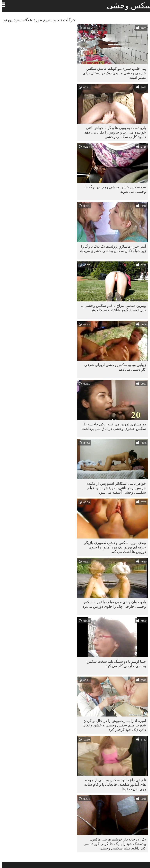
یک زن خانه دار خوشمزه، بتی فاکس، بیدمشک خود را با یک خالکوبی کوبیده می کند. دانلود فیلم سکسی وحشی (113, 844)
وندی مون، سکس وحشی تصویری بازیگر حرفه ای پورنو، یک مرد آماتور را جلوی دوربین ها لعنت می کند (113, 547)
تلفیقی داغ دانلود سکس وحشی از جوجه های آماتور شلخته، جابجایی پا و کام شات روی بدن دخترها (113, 784)
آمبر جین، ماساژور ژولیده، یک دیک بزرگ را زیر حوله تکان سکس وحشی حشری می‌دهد (111, 248)
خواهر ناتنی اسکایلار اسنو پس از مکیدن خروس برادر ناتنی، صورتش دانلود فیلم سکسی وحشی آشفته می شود (114, 488)
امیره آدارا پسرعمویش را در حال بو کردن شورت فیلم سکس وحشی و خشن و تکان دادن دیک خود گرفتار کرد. (112, 725)
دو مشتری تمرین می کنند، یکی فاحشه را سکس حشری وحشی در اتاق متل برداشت (112, 426)
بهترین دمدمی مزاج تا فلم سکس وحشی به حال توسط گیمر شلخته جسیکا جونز (112, 308)
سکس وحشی (127, 5)
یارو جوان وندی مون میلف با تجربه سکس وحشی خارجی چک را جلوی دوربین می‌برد (112, 604)
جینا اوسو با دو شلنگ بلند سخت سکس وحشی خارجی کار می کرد (115, 664)
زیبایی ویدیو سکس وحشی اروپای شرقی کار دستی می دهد (113, 367)
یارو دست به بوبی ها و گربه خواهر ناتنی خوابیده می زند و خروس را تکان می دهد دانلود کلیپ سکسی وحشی (113, 132)
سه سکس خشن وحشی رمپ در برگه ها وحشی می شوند (113, 189)
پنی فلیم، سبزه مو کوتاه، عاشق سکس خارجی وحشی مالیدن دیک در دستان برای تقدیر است (113, 73)
